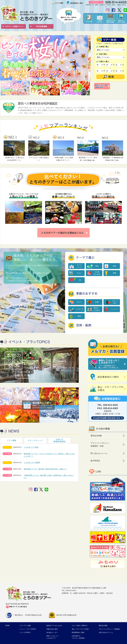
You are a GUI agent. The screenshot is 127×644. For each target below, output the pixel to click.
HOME (7, 626)
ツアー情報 (11, 440)
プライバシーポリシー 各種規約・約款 (100, 445)
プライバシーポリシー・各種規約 (109, 629)
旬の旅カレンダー (52, 632)
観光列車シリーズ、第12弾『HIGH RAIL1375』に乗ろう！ (45, 469)
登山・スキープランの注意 (80, 629)
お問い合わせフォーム (106, 632)
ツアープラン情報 (25, 626)
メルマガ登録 (59, 3)
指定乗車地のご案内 (77, 3)
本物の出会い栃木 (52, 629)
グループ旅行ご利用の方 (79, 626)
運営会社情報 (96, 436)
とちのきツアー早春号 (32, 462)
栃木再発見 (95, 461)
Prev (3, 58)
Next (87, 58)
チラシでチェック (35, 440)
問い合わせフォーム (99, 453)
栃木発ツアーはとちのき (54, 626)
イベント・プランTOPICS (28, 629)
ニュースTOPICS (25, 632)
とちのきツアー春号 (31, 447)
